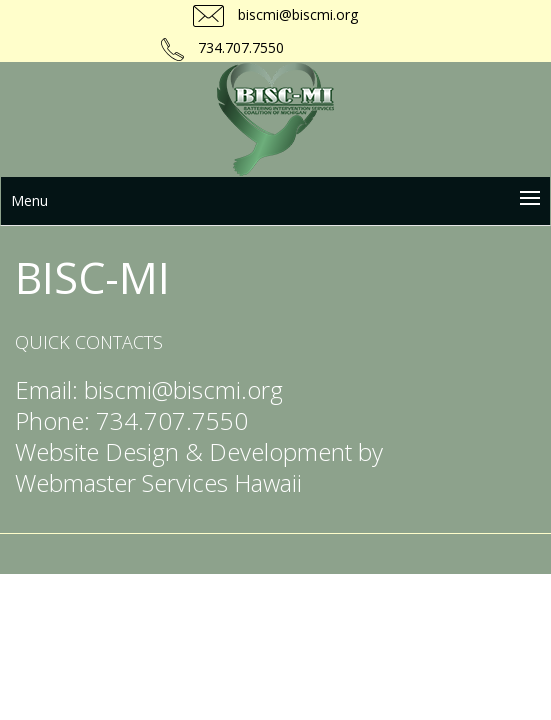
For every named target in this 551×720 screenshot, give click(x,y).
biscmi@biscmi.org (296, 14)
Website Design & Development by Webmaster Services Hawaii (199, 467)
